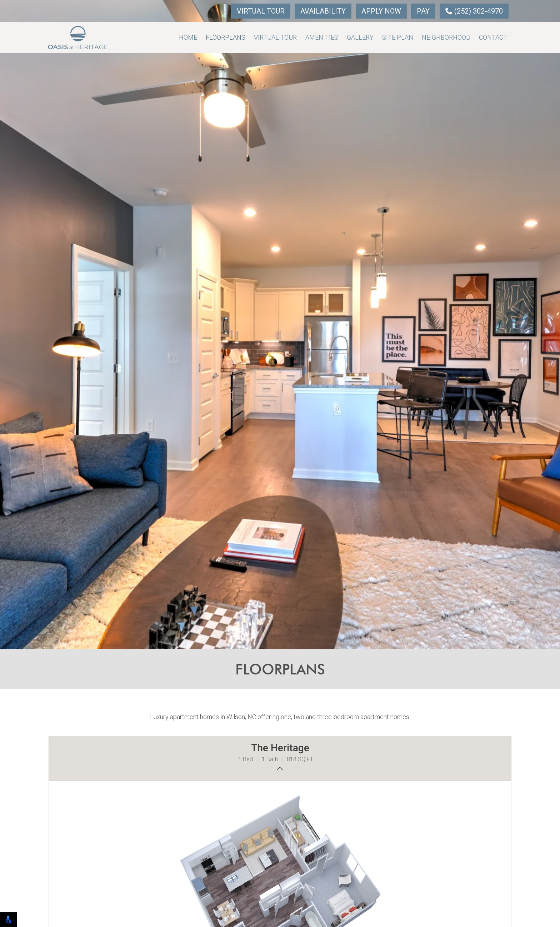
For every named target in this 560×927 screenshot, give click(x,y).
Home (188, 37)
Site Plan (398, 37)
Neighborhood (446, 37)
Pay (423, 11)
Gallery (360, 37)
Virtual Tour (261, 11)
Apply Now (381, 11)
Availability (323, 11)
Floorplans (226, 37)
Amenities (322, 37)
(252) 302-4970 (474, 11)
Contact (493, 37)
